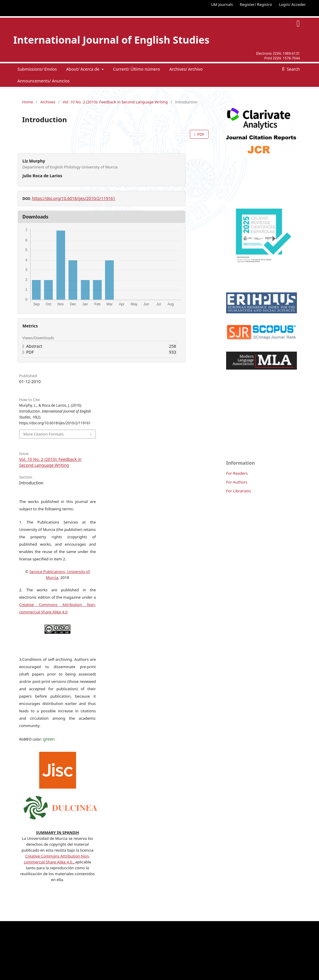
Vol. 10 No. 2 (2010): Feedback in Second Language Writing (115, 102)
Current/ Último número (136, 69)
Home (28, 102)
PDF (200, 134)
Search (293, 69)
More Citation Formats (43, 434)
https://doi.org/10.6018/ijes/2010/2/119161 (74, 198)
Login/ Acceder (292, 4)
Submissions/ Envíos (37, 69)
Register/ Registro (256, 4)
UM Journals (222, 4)
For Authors (237, 482)
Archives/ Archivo (186, 69)
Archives (48, 102)
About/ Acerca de (83, 69)
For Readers (237, 473)
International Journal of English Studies (111, 40)
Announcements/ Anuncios (43, 81)
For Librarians (239, 491)
